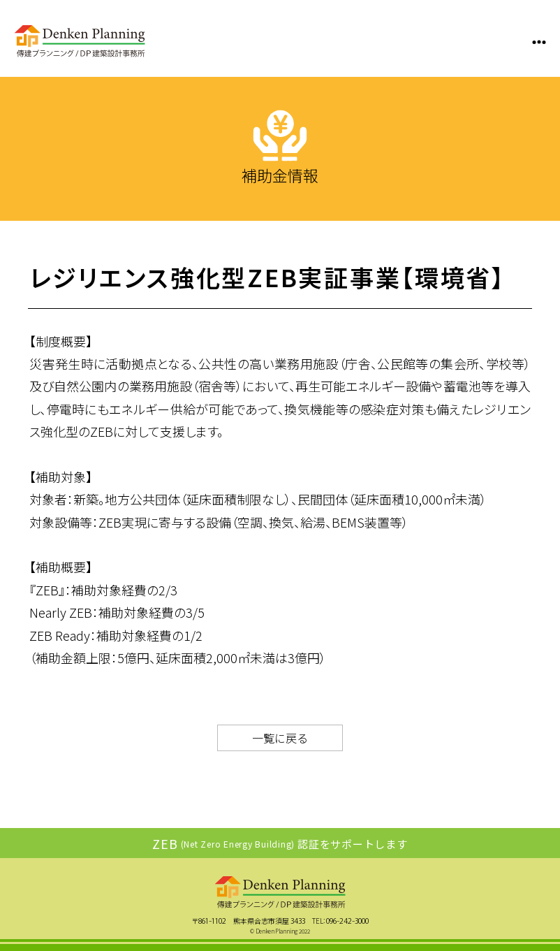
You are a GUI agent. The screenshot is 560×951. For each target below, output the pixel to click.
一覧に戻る (280, 738)
